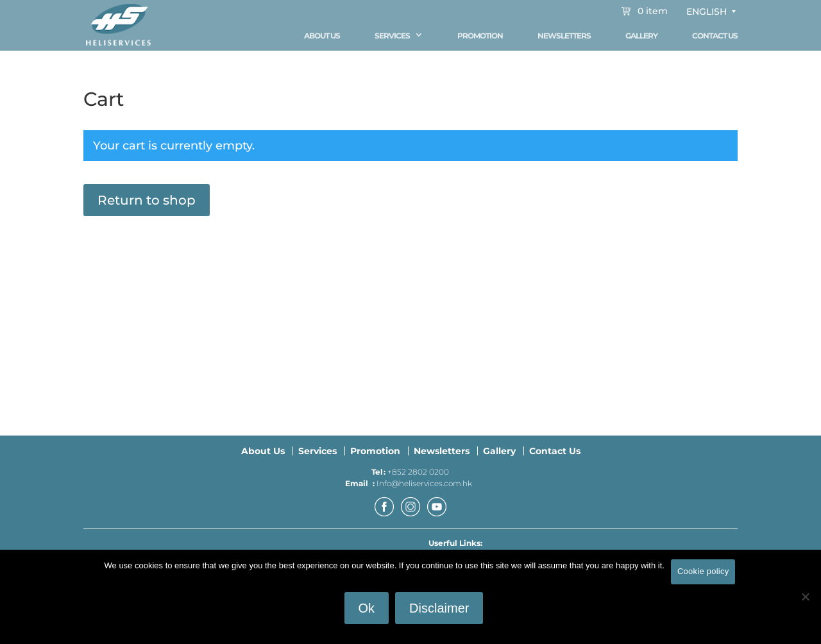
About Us (322, 36)
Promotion (480, 36)
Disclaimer (439, 608)
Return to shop (147, 206)
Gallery (641, 36)
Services (392, 36)
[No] (805, 597)
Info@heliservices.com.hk (424, 489)
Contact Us (715, 36)
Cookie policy (703, 571)
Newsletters (564, 36)
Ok (367, 608)
